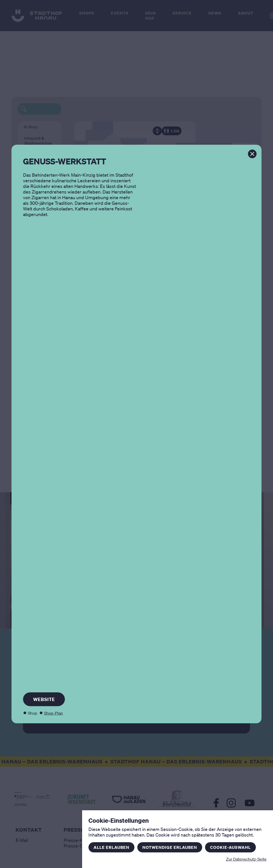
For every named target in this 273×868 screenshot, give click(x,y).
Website (44, 699)
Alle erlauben (111, 847)
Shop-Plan (53, 713)
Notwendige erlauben (170, 847)
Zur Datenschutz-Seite (246, 859)
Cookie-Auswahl (230, 847)
